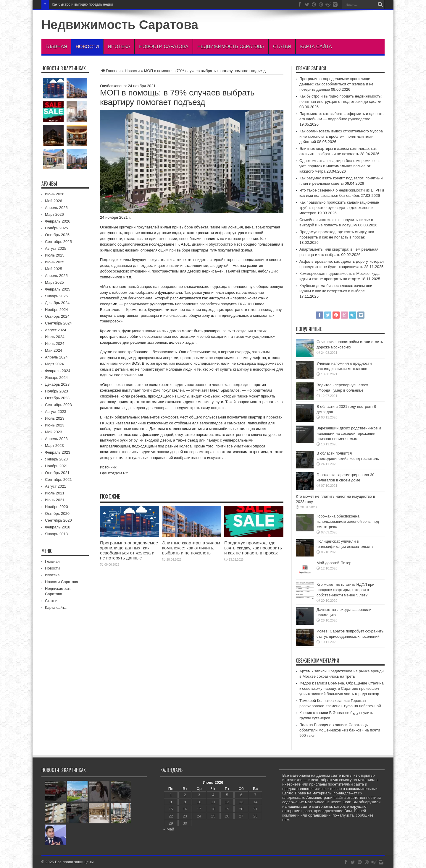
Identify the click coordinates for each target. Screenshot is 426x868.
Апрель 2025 (56, 276)
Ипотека (119, 47)
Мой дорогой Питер (334, 563)
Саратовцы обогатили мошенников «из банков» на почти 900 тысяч (340, 730)
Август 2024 (56, 330)
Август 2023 (56, 412)
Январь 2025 (56, 296)
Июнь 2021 (55, 500)
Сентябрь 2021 (58, 480)
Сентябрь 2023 (58, 405)
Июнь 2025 (55, 262)
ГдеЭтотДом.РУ (114, 473)
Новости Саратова (164, 47)
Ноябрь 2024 (57, 310)
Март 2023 (54, 446)
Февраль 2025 (58, 289)
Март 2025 (54, 282)
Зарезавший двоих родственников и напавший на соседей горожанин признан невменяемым (349, 433)
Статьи (282, 47)
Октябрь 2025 (57, 235)
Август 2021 (56, 486)
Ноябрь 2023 (57, 391)
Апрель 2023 (56, 439)
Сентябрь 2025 (58, 242)
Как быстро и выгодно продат (76, 4)
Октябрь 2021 (57, 473)
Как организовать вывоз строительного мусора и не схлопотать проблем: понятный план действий (341, 136)
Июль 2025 (55, 255)
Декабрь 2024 (57, 303)
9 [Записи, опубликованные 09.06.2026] (185, 802)
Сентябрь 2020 (58, 520)
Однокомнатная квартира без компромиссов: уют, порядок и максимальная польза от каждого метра (339, 166)
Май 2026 (54, 201)
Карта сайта (316, 47)
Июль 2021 (55, 493)
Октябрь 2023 (57, 398)
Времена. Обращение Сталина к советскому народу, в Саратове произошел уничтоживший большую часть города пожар (342, 688)
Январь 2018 (56, 534)
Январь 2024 (56, 378)
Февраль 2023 (58, 452)
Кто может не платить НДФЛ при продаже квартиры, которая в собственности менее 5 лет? (345, 590)
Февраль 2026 (58, 221)
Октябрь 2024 (57, 316)
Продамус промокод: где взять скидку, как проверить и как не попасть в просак (253, 548)
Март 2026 (54, 214)
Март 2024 (54, 364)
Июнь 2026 (55, 194)
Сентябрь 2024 (58, 323)
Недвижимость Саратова (120, 25)
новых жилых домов (163, 331)
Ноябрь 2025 (57, 228)
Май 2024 (54, 350)
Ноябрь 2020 (57, 507)
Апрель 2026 (56, 208)
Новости (87, 47)
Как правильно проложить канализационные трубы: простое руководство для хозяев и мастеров (339, 208)
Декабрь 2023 (57, 384)
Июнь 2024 (55, 344)
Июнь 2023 (55, 425)
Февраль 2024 (58, 371)
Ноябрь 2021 (57, 466)
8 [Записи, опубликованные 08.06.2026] (171, 802)
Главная (56, 47)
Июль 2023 (55, 418)
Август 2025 (56, 248)
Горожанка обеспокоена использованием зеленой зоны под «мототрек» (348, 521)
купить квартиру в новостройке (248, 369)
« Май (169, 829)
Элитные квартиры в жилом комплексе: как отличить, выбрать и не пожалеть (191, 548)
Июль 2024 (55, 337)
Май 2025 (54, 269)
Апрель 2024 (56, 357)
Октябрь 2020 (57, 514)
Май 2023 (54, 432)
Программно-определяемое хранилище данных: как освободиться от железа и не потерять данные (129, 550)
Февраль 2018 (58, 527)
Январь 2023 (56, 459)
